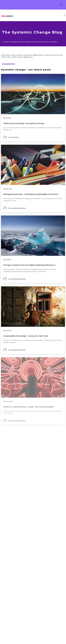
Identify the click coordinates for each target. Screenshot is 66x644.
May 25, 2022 (7, 260)
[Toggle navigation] (61, 5)
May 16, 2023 (7, 118)
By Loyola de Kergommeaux (14, 208)
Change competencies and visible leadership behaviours (29, 265)
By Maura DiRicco (11, 137)
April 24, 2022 (7, 331)
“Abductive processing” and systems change (24, 123)
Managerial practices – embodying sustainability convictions (31, 194)
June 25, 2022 (7, 189)
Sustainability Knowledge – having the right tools (26, 336)
